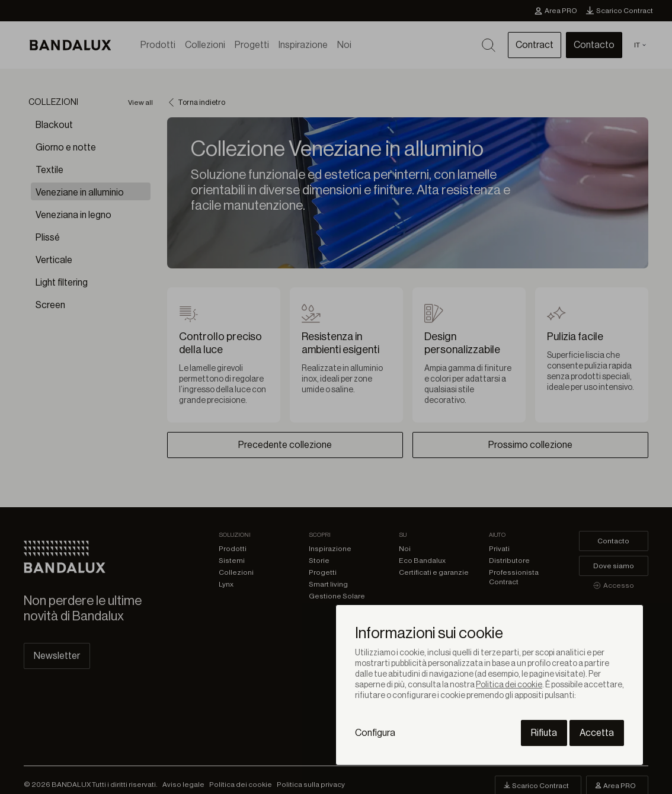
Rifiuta (544, 733)
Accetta (597, 733)
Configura (375, 733)
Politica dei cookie (509, 685)
